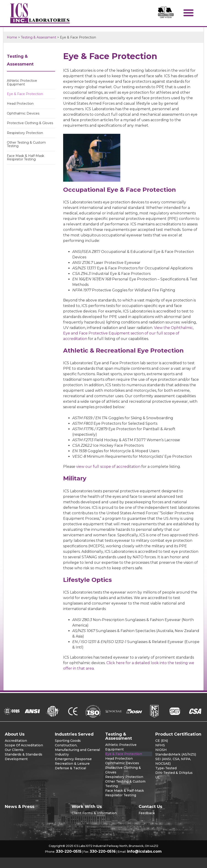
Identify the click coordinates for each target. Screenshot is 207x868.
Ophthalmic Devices (23, 113)
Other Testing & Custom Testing (26, 144)
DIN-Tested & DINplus (174, 773)
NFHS (160, 745)
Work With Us (87, 807)
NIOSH (161, 750)
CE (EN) (162, 741)
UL (158, 777)
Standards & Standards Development (24, 757)
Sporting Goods (68, 741)
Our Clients (14, 750)
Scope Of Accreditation (24, 745)
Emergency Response (73, 759)
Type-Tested (166, 768)
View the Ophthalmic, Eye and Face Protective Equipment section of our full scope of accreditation (128, 333)
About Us (15, 734)
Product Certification (178, 734)
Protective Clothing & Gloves (30, 123)
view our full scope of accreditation (108, 467)
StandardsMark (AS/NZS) (176, 754)
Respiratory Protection (25, 133)
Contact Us (150, 807)
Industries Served (74, 734)
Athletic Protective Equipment (22, 82)
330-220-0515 (69, 851)
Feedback (147, 813)
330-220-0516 (103, 851)
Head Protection (20, 104)
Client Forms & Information (94, 813)
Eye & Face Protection (25, 94)
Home (12, 37)
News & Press (20, 807)
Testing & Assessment (39, 37)
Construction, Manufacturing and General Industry (77, 750)
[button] (188, 13)
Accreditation (16, 741)
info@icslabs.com (144, 851)
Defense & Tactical (70, 768)
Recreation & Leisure (72, 764)
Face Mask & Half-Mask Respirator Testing (26, 157)
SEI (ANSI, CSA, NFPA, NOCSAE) (173, 761)
